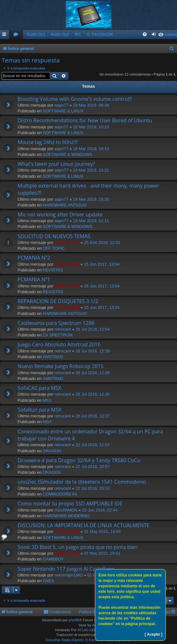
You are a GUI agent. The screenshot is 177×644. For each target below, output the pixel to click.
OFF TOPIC (54, 248)
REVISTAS (53, 270)
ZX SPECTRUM (58, 335)
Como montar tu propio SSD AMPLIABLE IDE (70, 503)
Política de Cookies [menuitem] (96, 612)
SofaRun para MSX (39, 410)
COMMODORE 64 (60, 494)
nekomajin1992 (69, 575)
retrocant (63, 329)
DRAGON (52, 451)
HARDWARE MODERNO (66, 516)
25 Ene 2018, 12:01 (102, 242)
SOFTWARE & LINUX (63, 111)
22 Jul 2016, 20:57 (92, 467)
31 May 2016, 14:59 (102, 531)
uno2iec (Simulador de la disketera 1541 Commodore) (82, 482)
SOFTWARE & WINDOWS (68, 154)
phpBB (74, 620)
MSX (47, 400)
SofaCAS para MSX (39, 388)
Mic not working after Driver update (60, 214)
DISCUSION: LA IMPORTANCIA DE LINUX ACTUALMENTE (84, 525)
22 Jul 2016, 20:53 (92, 488)
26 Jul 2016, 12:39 (92, 351)
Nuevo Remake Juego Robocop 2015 (61, 366)
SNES (48, 581)
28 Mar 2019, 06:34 (91, 105)
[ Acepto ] (154, 634)
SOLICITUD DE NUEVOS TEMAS (54, 236)
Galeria (171, 35)
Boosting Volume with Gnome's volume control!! (75, 99)
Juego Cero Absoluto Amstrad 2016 (59, 344)
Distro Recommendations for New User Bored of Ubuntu (85, 120)
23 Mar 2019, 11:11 (91, 221)
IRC (78, 35)
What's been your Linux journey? (56, 164)
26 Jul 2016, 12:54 (92, 329)
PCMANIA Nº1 (34, 279)
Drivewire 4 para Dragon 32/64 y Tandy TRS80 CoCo (79, 460)
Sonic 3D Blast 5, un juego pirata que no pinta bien (78, 547)
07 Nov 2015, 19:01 (102, 553)
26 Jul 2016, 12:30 (92, 394)
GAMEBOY (53, 559)
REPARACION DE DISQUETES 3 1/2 (58, 301)
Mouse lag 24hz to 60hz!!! (48, 142)
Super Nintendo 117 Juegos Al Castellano (66, 569)
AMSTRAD (53, 357)
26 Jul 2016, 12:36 (92, 373)
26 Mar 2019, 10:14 (91, 149)
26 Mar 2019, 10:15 (91, 127)
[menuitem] (16, 35)
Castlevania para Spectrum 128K (56, 323)
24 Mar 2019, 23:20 (91, 199)
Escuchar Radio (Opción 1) (67, 640)
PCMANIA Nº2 (34, 258)
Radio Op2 (60, 35)
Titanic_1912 (67, 242)
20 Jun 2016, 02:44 (100, 510)
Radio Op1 (36, 35)
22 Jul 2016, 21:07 (92, 445)
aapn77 (62, 105)
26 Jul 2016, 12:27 (92, 416)
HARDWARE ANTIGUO (65, 205)
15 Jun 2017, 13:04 (102, 264)
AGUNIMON (66, 510)
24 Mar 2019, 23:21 (91, 170)
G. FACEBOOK (100, 35)
